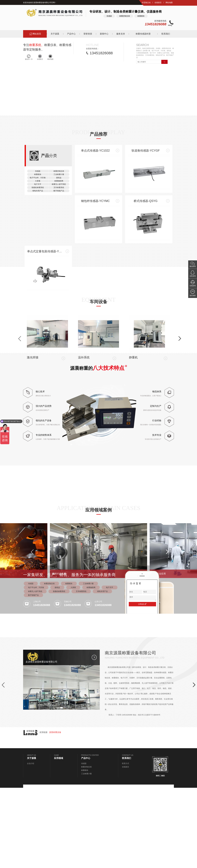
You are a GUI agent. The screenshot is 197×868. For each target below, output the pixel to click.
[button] (27, 114)
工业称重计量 (88, 664)
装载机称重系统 (59, 672)
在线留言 (158, 3)
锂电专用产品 (102, 672)
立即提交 (142, 684)
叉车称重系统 (81, 672)
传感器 (31, 664)
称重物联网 (91, 668)
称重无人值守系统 (35, 672)
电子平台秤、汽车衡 (36, 668)
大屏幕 (73, 668)
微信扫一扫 (29, 138)
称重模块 (69, 664)
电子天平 (110, 668)
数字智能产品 (33, 675)
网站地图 (169, 3)
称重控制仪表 (49, 664)
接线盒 (57, 668)
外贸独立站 (146, 3)
